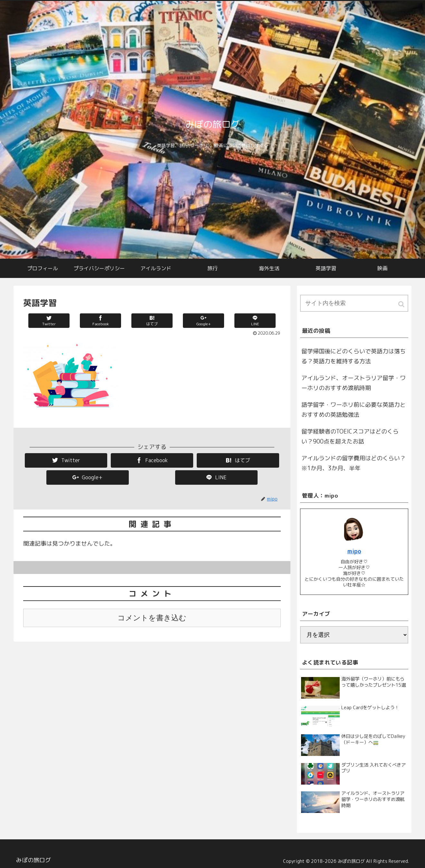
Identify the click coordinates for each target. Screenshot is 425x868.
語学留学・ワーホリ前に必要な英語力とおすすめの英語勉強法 (354, 410)
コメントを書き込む (152, 618)
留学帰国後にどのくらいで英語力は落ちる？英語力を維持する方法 (354, 356)
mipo (354, 551)
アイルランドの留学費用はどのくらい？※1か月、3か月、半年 (354, 463)
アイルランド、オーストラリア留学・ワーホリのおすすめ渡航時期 (354, 383)
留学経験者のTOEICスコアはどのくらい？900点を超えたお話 (350, 437)
